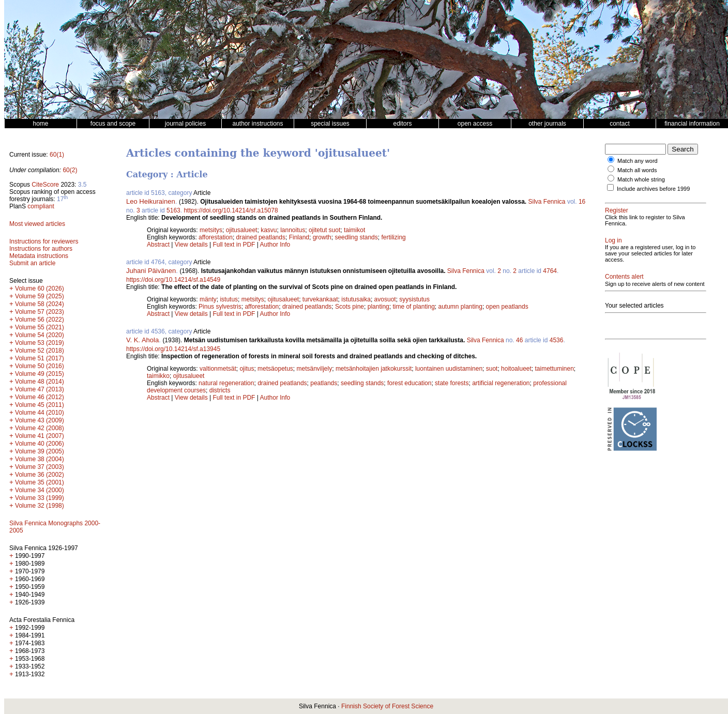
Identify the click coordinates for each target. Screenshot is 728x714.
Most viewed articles (37, 224)
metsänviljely (315, 369)
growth (322, 237)
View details (192, 245)
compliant (41, 206)
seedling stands (356, 237)
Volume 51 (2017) (40, 358)
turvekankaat (320, 299)
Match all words (637, 170)
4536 (557, 340)
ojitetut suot (324, 230)
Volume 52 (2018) (40, 351)
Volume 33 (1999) (40, 498)
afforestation (216, 237)
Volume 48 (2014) (40, 382)
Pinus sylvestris (220, 307)
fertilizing (393, 237)
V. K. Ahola (142, 340)
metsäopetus (275, 369)
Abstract (158, 245)
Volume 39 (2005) (40, 451)
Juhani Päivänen (151, 271)
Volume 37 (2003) (40, 467)
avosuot (385, 299)
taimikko (158, 376)
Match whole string (641, 179)
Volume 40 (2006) (40, 444)
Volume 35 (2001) (40, 482)
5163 (173, 210)
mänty (208, 299)
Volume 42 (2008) (40, 428)
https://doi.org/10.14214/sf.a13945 (173, 349)
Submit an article (32, 263)
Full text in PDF (234, 245)
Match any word (638, 161)
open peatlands (507, 307)
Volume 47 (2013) (40, 389)
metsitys (211, 230)
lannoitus (293, 230)
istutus (229, 299)
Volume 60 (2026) (40, 288)
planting (378, 307)
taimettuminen (554, 369)
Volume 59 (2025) (40, 296)
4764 (550, 271)
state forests (452, 383)
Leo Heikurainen (151, 201)
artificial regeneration (501, 383)
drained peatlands (261, 237)
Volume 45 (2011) (40, 405)
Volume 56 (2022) (40, 320)
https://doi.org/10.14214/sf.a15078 (231, 210)
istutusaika (356, 299)
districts (220, 390)
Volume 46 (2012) (40, 397)
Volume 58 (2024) (40, 304)
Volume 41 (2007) (40, 436)
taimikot (354, 230)
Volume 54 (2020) (40, 335)
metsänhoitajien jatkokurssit (374, 369)
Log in (613, 240)
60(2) (70, 170)
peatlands (324, 383)
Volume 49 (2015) (40, 374)
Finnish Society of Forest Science (387, 706)
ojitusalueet (242, 230)
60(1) (57, 155)
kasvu (269, 230)
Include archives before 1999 (653, 189)
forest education (409, 383)
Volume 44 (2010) (40, 413)
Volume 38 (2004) (40, 459)
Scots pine (350, 307)
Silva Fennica (547, 202)
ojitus (247, 369)
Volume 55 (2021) (40, 327)
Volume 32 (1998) (40, 506)
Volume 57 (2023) (40, 312)
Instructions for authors (41, 249)
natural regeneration (226, 383)
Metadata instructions (39, 256)
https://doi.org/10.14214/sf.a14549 (173, 280)
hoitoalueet (516, 369)
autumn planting (460, 307)
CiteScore (45, 185)
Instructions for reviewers (44, 241)
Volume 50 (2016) (40, 366)
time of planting (413, 307)
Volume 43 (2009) (40, 420)
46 (519, 340)
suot (492, 369)
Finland (299, 237)
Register (617, 210)
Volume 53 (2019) (40, 343)
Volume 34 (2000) (40, 490)
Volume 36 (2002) (40, 475)
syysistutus (414, 299)
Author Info (275, 245)
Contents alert (624, 277)
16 (582, 202)
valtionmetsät (218, 369)
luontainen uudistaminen (449, 369)
